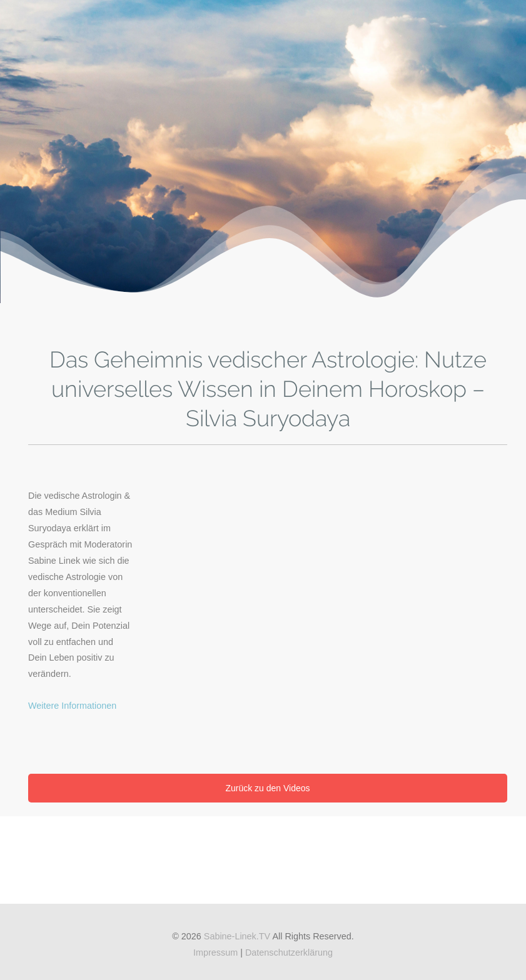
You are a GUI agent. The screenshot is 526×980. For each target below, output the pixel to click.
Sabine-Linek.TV (237, 936)
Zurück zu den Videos (267, 788)
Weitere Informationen (72, 706)
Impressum (215, 952)
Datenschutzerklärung (289, 952)
